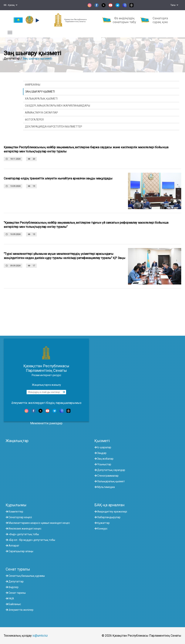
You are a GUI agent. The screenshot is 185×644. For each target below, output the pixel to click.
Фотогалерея (34, 120)
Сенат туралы (18, 569)
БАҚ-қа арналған (109, 505)
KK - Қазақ (11, 5)
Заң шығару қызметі (37, 58)
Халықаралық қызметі (41, 99)
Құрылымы (16, 505)
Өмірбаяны (33, 85)
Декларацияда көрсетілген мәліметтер (54, 127)
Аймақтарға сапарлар (41, 113)
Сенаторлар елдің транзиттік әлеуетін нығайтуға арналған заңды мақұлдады (58, 178)
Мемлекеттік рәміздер (46, 423)
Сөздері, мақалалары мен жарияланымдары (57, 106)
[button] (37, 20)
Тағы (174, 5)
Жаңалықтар (17, 441)
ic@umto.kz (40, 636)
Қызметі (102, 441)
